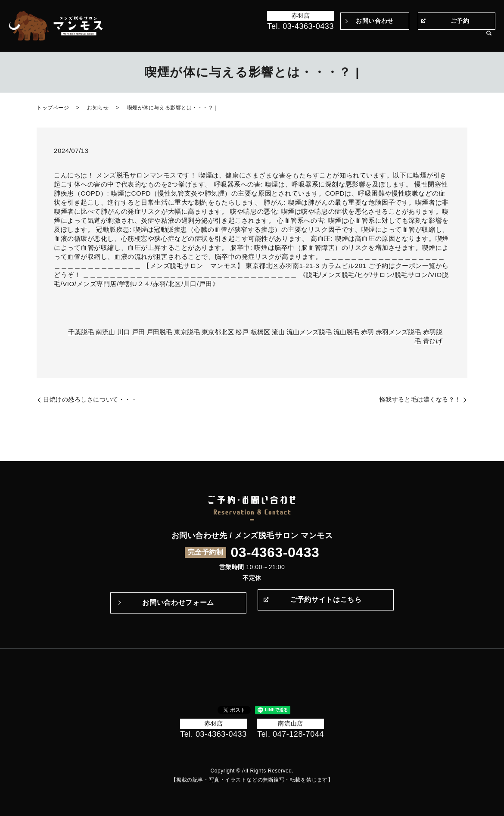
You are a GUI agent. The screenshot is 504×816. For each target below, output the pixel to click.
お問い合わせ (375, 21)
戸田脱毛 (159, 332)
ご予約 (460, 21)
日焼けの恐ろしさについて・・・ (90, 399)
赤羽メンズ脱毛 (398, 332)
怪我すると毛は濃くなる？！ (420, 399)
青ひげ (433, 341)
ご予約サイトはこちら (326, 603)
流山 (278, 332)
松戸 (242, 332)
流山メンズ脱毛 (309, 332)
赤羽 (367, 332)
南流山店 (290, 723)
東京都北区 (218, 332)
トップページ (182, 38)
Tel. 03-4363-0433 (300, 26)
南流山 (105, 332)
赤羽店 (301, 16)
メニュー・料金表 (389, 38)
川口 (124, 332)
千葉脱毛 (81, 332)
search (489, 38)
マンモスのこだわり (278, 38)
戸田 (138, 332)
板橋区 (260, 332)
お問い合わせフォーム (178, 603)
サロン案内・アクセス (449, 38)
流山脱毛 (346, 332)
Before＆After (225, 38)
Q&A (353, 38)
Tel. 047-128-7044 (291, 734)
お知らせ (98, 108)
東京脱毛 (187, 332)
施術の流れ (326, 38)
